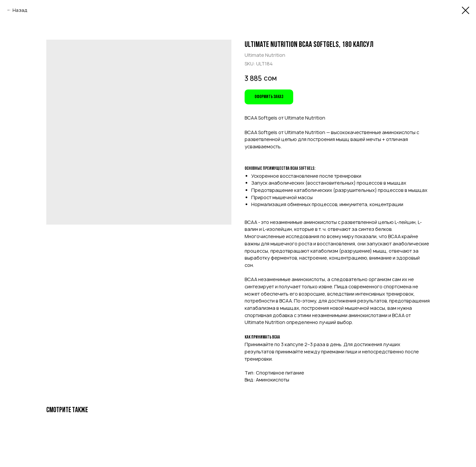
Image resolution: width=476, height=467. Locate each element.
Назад (20, 10)
